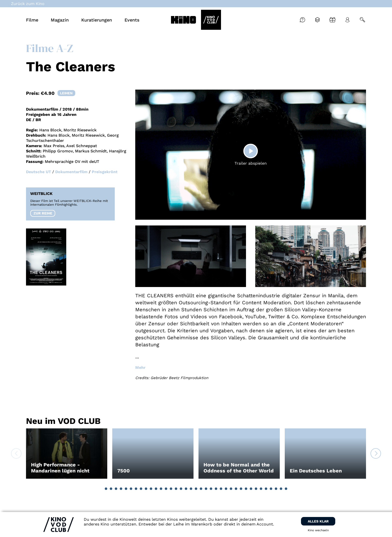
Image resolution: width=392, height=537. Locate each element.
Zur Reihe (43, 213)
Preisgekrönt (105, 172)
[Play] (250, 151)
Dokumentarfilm (71, 172)
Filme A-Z (50, 48)
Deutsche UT (38, 172)
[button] (106, 489)
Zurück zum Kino (28, 4)
